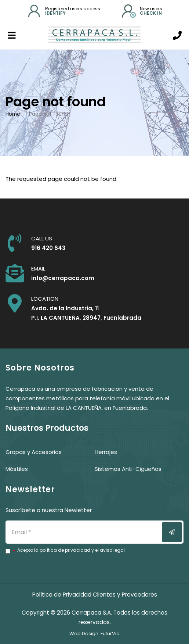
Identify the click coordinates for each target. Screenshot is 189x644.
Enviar (177, 532)
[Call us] (177, 36)
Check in (151, 13)
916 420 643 (48, 248)
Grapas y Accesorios (34, 452)
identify (55, 13)
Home (13, 114)
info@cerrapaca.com (63, 278)
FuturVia (110, 634)
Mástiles (17, 469)
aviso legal (112, 550)
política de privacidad (65, 550)
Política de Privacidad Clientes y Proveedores (95, 595)
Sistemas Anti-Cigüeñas (128, 469)
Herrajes (106, 452)
